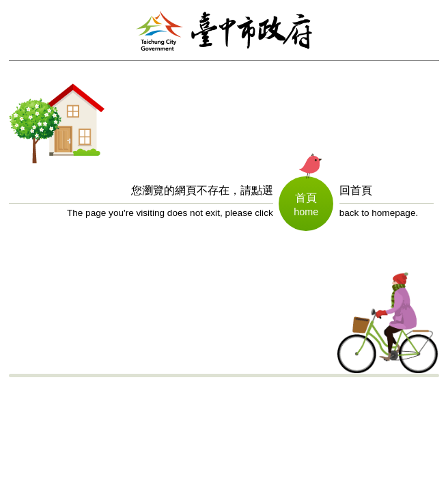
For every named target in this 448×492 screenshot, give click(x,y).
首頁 (306, 198)
